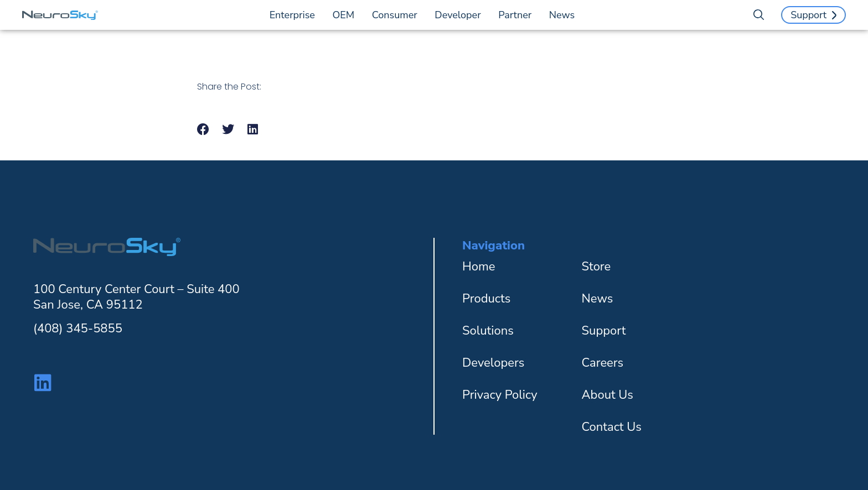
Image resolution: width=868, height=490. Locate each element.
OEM (347, 15)
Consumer (397, 15)
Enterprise (295, 15)
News (562, 15)
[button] (203, 130)
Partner (518, 15)
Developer (460, 15)
